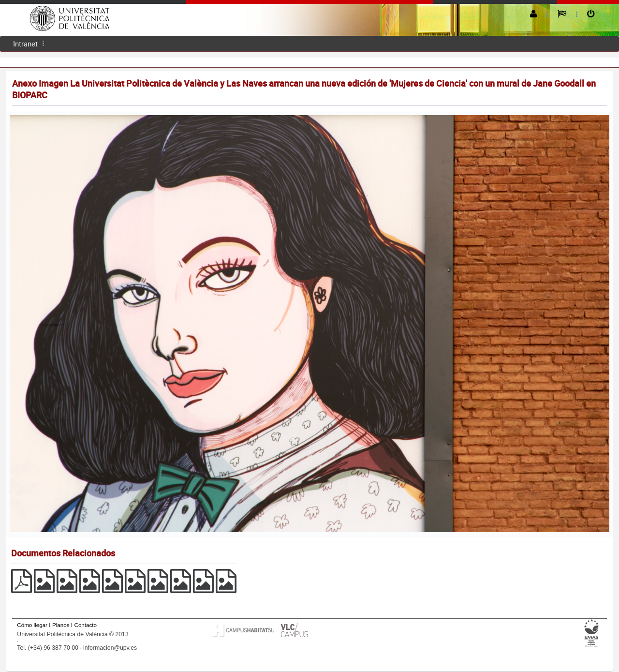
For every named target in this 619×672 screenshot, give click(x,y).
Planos (61, 625)
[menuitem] (25, 44)
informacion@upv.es (110, 648)
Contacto (86, 625)
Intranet (25, 44)
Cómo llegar (32, 625)
